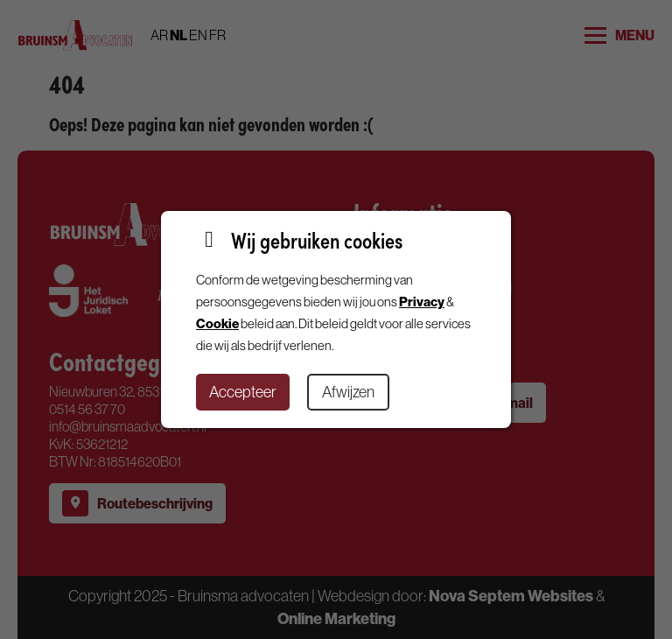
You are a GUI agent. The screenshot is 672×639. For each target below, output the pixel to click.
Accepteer (243, 392)
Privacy (422, 302)
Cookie (217, 323)
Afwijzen (348, 392)
